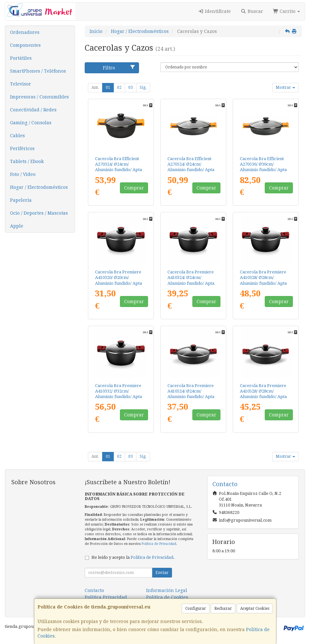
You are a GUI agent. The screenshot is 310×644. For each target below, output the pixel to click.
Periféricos (22, 148)
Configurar (196, 608)
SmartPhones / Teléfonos (38, 71)
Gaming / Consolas (31, 123)
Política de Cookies (167, 597)
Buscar (252, 11)
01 (108, 87)
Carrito (287, 11)
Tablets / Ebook (27, 161)
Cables (17, 136)
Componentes (25, 45)
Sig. (143, 87)
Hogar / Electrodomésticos (39, 187)
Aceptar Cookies (255, 608)
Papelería (21, 200)
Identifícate (215, 11)
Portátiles (21, 58)
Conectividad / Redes (33, 110)
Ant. (95, 87)
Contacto (94, 590)
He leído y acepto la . (133, 557)
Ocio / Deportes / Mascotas (39, 213)
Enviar (162, 573)
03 (131, 87)
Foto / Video (23, 174)
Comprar (134, 188)
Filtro (119, 67)
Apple (17, 226)
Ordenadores (25, 32)
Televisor (21, 84)
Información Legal (167, 590)
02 (119, 87)
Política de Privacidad (159, 544)
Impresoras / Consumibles (39, 97)
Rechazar (223, 608)
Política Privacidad (106, 597)
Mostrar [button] (285, 87)
